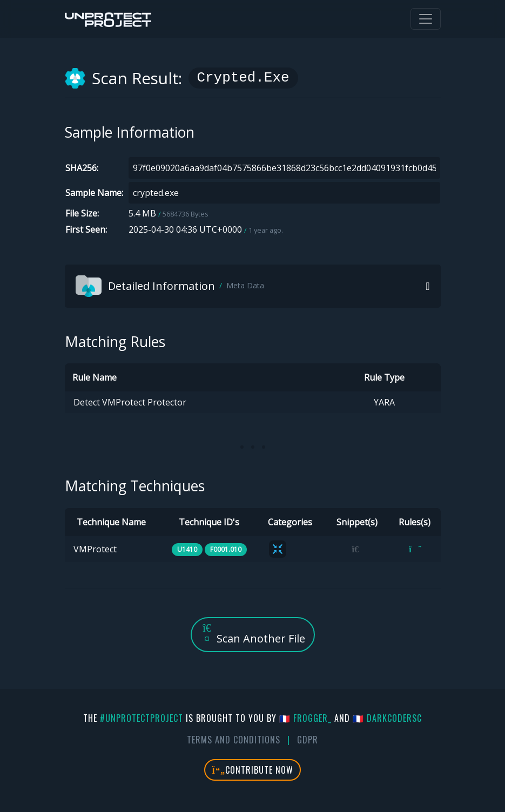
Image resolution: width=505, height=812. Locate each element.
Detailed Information (170, 286)
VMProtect (95, 549)
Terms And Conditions (234, 740)
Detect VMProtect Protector (130, 402)
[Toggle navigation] (426, 19)
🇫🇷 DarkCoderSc (387, 718)
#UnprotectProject (142, 718)
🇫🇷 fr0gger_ (305, 718)
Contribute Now (253, 770)
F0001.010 (226, 549)
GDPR (308, 740)
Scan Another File (253, 634)
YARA (384, 402)
